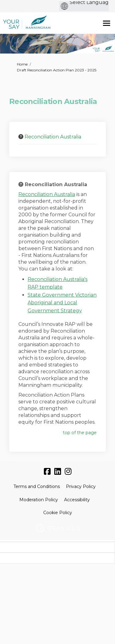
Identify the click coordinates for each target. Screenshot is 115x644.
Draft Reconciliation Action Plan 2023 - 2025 (57, 70)
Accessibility (77, 500)
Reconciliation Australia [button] (53, 137)
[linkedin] (58, 472)
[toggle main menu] (107, 23)
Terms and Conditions (37, 486)
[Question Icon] (21, 137)
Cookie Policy (58, 513)
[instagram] (68, 472)
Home (22, 64)
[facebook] (47, 472)
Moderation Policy (39, 500)
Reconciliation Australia (47, 194)
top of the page (80, 433)
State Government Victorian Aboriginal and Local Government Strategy (62, 303)
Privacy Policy (81, 486)
